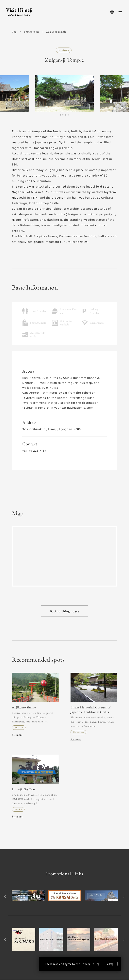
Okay (110, 964)
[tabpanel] (64, 93)
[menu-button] (120, 12)
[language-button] (112, 12)
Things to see (31, 32)
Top (14, 32)
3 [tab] (66, 115)
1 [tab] (60, 115)
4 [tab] (68, 115)
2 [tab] (63, 115)
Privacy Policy (90, 964)
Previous (5, 897)
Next (124, 897)
